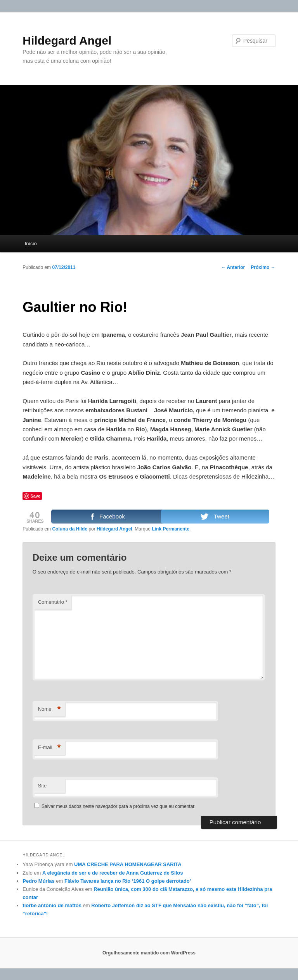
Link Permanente (171, 529)
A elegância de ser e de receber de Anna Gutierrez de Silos (113, 873)
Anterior (233, 267)
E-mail (49, 748)
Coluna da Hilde (70, 529)
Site (42, 786)
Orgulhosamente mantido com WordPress (149, 953)
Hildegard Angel (67, 40)
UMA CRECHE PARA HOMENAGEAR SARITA (128, 864)
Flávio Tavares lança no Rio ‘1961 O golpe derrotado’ (128, 881)
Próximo (263, 267)
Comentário (53, 602)
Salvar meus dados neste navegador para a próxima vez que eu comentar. (119, 806)
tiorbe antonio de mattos (52, 905)
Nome (49, 709)
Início (31, 244)
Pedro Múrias (38, 881)
